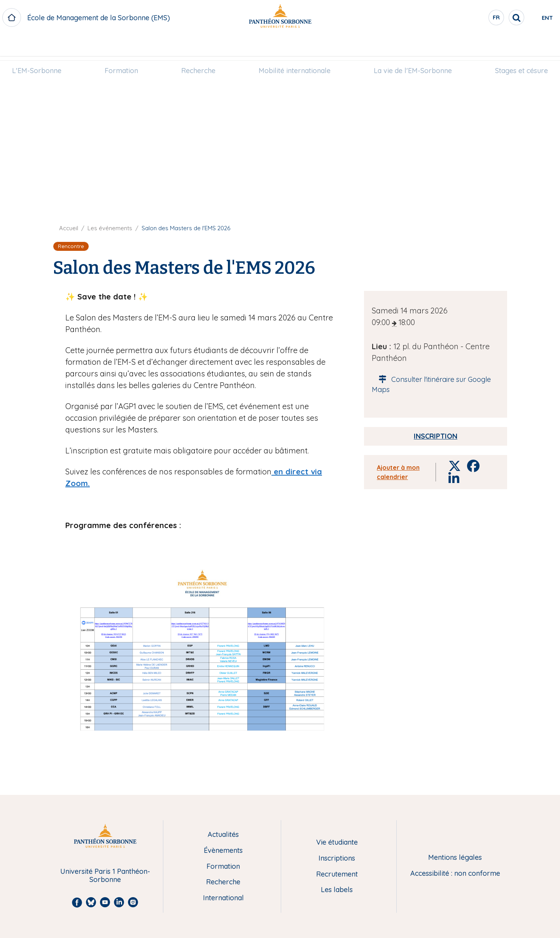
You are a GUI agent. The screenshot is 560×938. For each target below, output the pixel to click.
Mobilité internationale (292, 45)
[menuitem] (50, 45)
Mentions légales (455, 858)
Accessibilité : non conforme (455, 874)
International (223, 898)
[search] (485, 17)
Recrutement (337, 874)
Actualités (223, 835)
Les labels (337, 890)
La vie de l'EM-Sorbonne (405, 45)
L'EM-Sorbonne (50, 45)
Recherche (201, 45)
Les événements (110, 228)
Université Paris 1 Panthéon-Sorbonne (105, 876)
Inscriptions (337, 858)
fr (465, 19)
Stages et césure (508, 45)
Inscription (436, 436)
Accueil (69, 228)
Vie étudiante (337, 843)
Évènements (223, 851)
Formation (129, 45)
